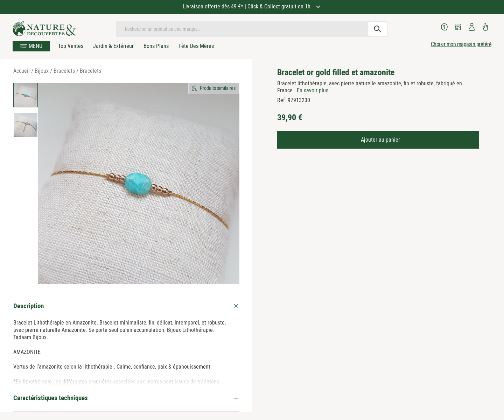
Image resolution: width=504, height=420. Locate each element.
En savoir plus (313, 90)
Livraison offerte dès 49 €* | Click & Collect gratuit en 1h (247, 6)
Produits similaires (218, 88)
